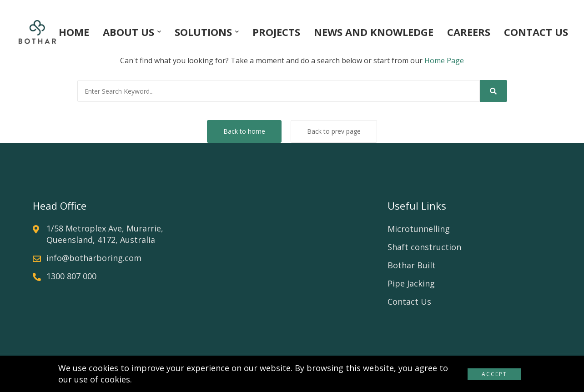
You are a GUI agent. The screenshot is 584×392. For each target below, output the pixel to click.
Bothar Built (412, 265)
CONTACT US (536, 32)
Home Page (444, 60)
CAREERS (469, 32)
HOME (74, 32)
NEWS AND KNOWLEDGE (374, 32)
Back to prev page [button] (334, 131)
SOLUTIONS (203, 32)
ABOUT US (128, 32)
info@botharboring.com (94, 258)
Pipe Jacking (411, 283)
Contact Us (409, 302)
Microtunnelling (419, 229)
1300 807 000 (71, 276)
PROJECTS (276, 32)
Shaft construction (424, 247)
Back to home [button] (244, 131)
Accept (494, 374)
